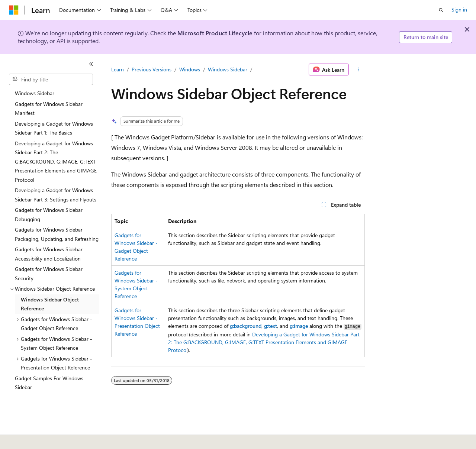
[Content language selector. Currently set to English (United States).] (43, 438)
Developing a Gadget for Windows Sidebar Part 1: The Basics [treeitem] (54, 128)
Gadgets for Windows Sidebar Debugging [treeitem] (49, 214)
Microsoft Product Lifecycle (215, 33)
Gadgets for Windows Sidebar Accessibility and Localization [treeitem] (49, 254)
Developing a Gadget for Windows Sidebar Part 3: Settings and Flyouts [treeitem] (56, 195)
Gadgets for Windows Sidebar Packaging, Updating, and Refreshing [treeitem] (57, 234)
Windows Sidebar (228, 69)
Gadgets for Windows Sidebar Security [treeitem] (49, 274)
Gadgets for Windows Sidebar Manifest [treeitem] (49, 109)
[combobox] (51, 80)
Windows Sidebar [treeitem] (35, 93)
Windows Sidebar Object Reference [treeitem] (50, 304)
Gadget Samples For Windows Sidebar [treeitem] (49, 383)
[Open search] (441, 10)
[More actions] (358, 70)
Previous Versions (152, 69)
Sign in (459, 9)
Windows (190, 69)
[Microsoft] (14, 10)
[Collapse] (91, 64)
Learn (118, 69)
